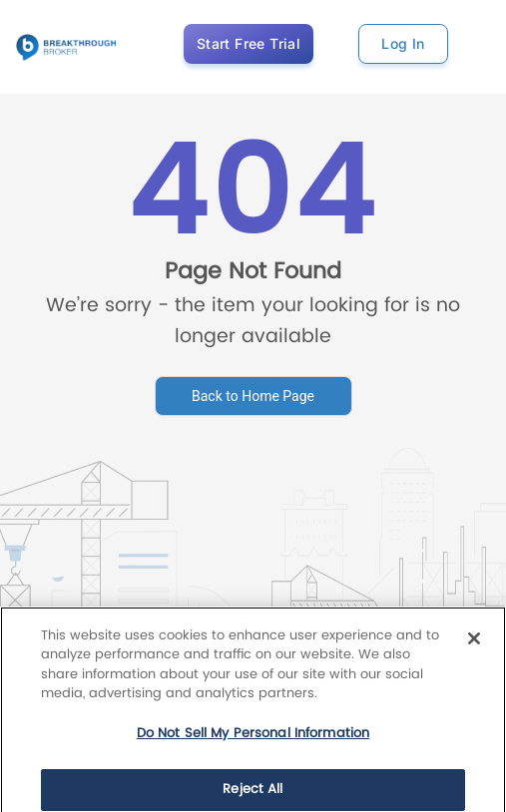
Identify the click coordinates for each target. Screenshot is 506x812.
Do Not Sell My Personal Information (253, 749)
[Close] (474, 653)
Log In (403, 44)
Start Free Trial (249, 44)
